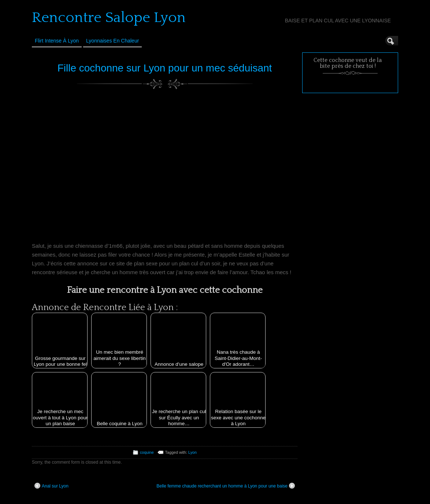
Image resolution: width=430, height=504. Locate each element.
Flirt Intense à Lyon (57, 41)
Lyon (192, 452)
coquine (147, 452)
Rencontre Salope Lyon (109, 18)
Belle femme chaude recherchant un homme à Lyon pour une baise (226, 486)
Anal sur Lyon (51, 486)
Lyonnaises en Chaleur (112, 41)
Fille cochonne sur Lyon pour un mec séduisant (165, 68)
